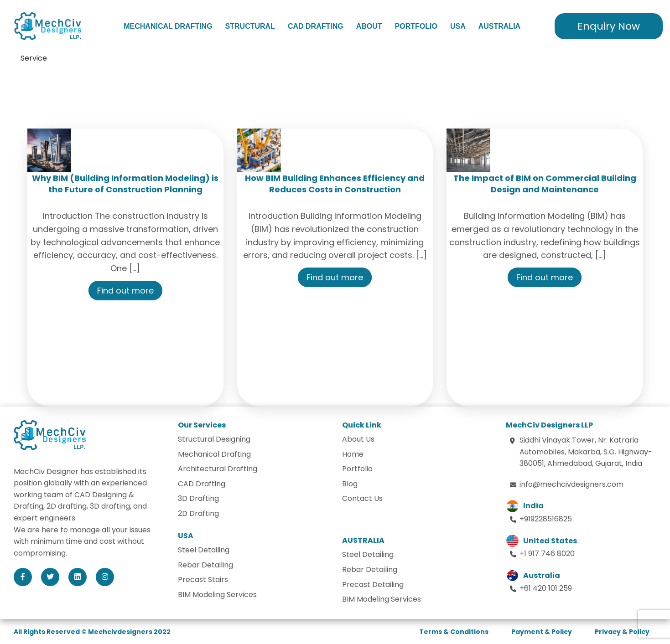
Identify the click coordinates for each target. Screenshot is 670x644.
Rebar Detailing (205, 565)
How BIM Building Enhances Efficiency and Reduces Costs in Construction (335, 184)
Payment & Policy (542, 632)
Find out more (125, 291)
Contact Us (362, 498)
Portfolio (416, 26)
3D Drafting (198, 498)
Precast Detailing (373, 585)
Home (353, 454)
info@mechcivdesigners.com (571, 484)
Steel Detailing (204, 550)
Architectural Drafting (218, 469)
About (369, 26)
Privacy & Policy (622, 632)
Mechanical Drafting (168, 26)
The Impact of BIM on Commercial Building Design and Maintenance (545, 184)
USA (458, 26)
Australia (499, 26)
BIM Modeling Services (217, 595)
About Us (358, 439)
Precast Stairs (203, 580)
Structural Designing (214, 439)
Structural (250, 26)
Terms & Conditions (454, 632)
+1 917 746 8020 (547, 554)
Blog (350, 484)
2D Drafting (198, 513)
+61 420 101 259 (546, 588)
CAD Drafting (316, 26)
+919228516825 (546, 519)
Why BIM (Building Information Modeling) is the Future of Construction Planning (125, 184)
